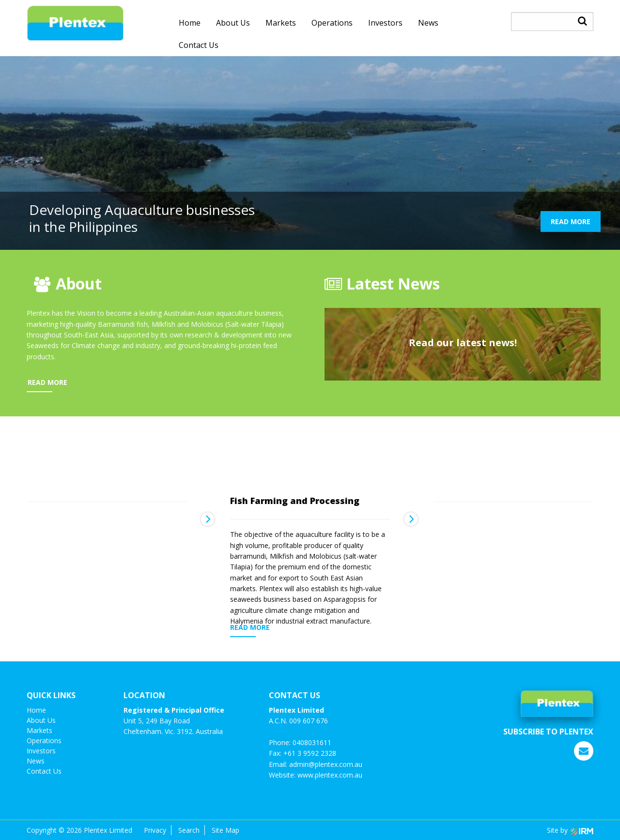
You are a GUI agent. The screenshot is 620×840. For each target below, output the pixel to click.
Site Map (225, 830)
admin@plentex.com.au (326, 764)
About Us (233, 23)
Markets (281, 23)
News (428, 23)
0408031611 (312, 742)
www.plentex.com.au (330, 775)
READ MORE (571, 221)
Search (189, 830)
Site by (570, 830)
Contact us (199, 45)
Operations (332, 23)
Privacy (155, 830)
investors (385, 23)
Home (190, 23)
